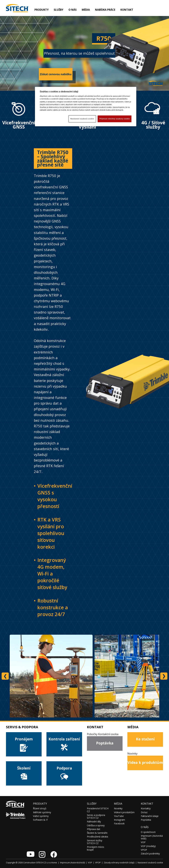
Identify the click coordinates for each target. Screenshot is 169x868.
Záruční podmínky (150, 854)
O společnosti (148, 832)
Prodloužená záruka (97, 837)
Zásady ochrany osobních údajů (119, 863)
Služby (92, 804)
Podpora (64, 773)
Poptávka (105, 743)
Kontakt (127, 10)
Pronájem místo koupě (96, 848)
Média (118, 804)
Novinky (118, 808)
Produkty (42, 10)
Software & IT (41, 820)
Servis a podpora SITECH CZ (96, 816)
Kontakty (146, 808)
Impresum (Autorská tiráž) (152, 837)
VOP (143, 842)
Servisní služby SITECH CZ (95, 842)
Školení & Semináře (97, 833)
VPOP (144, 850)
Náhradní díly (94, 822)
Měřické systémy (42, 812)
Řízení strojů (40, 808)
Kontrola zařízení (64, 744)
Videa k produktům (145, 762)
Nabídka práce (105, 10)
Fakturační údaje (150, 816)
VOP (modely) (148, 846)
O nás (145, 827)
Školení (24, 773)
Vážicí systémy (41, 816)
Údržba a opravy (96, 825)
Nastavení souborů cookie (150, 863)
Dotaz (144, 812)
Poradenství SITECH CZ (98, 810)
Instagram (119, 820)
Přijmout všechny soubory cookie (115, 119)
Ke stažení (145, 739)
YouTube (119, 816)
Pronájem (24, 744)
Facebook (119, 823)
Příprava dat (94, 829)
